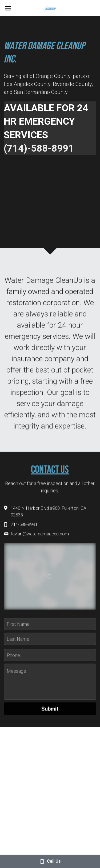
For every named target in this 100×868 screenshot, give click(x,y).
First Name (18, 627)
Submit (50, 712)
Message (16, 674)
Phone (13, 658)
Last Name (18, 642)
